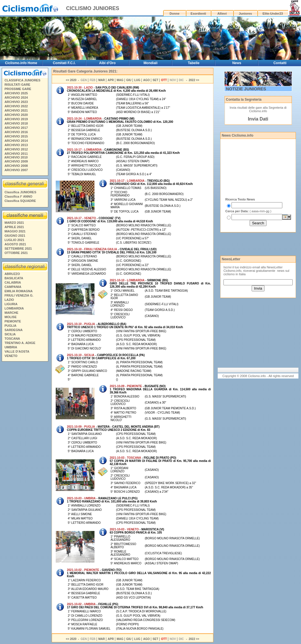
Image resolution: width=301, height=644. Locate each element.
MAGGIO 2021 (15, 231)
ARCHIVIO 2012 (16, 149)
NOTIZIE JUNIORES (246, 89)
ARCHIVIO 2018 (16, 123)
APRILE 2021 (14, 227)
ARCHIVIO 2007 (16, 170)
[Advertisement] (25, 451)
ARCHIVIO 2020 (16, 115)
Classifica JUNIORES (21, 192)
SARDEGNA (14, 330)
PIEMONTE (13, 321)
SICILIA (10, 334)
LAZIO (9, 300)
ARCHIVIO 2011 (16, 154)
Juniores (245, 14)
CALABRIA (13, 282)
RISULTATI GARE (18, 85)
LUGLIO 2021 (15, 240)
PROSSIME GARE (18, 89)
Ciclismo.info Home (21, 63)
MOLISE (11, 317)
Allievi (222, 14)
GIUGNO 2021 (15, 236)
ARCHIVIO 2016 (16, 132)
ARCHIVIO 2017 (16, 128)
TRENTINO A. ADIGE (20, 343)
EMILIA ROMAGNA (19, 291)
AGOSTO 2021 (15, 244)
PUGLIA (11, 326)
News (237, 63)
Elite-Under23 (273, 14)
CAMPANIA (13, 287)
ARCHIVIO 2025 (16, 93)
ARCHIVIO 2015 (16, 136)
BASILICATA (14, 278)
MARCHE (11, 313)
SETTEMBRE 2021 (18, 249)
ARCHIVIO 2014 (16, 141)
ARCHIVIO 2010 (16, 157)
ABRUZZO (12, 274)
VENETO (11, 356)
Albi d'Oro (107, 63)
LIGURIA (11, 304)
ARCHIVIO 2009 (16, 161)
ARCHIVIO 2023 (16, 102)
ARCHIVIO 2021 (16, 110)
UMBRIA (11, 347)
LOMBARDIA (14, 308)
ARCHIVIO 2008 (16, 166)
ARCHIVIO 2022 (16, 106)
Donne (175, 14)
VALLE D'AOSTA (17, 351)
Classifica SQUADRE (20, 201)
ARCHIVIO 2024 (16, 98)
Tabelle (194, 63)
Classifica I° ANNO (19, 196)
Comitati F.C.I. (64, 63)
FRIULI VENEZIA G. (19, 295)
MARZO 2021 (14, 223)
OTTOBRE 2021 (16, 253)
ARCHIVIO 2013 (16, 145)
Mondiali (151, 63)
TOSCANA (12, 339)
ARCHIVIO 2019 (16, 119)
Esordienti (198, 14)
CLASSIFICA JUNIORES (23, 80)
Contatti (280, 63)
